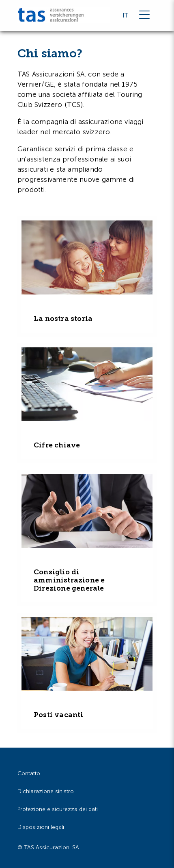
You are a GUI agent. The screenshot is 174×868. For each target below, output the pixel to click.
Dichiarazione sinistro (46, 791)
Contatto (29, 773)
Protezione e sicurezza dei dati (58, 809)
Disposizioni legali (41, 827)
